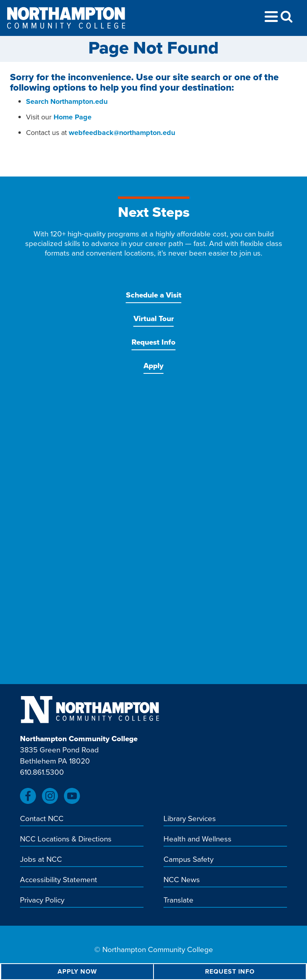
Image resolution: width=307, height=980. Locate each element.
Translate (178, 901)
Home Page (73, 117)
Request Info (153, 342)
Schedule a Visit (154, 295)
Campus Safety (188, 860)
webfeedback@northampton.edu (122, 133)
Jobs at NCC (41, 860)
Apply (153, 366)
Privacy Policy (42, 901)
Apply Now (77, 971)
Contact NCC (42, 819)
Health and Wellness (197, 839)
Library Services (190, 819)
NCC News (182, 880)
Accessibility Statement (59, 880)
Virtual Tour (154, 318)
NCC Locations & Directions (66, 839)
